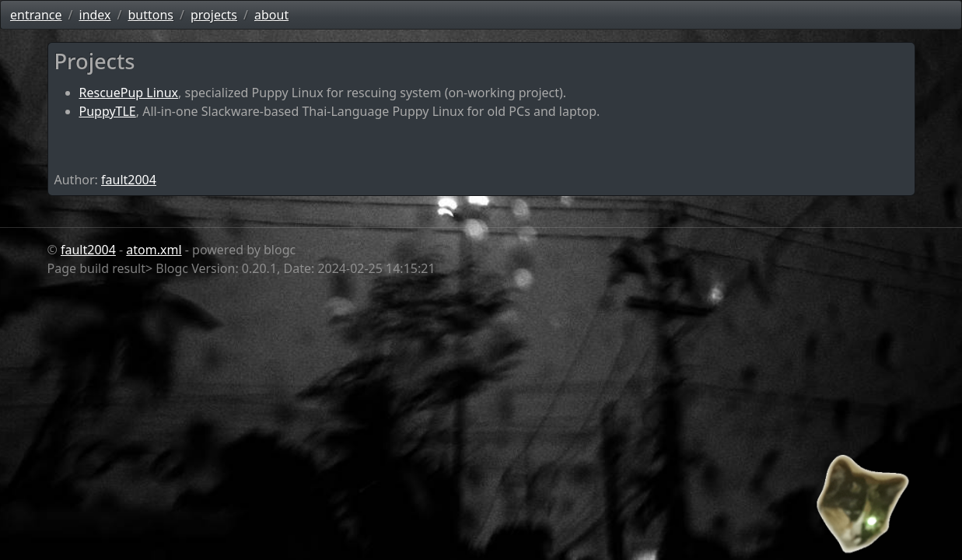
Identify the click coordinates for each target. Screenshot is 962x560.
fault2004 (129, 180)
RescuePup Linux (129, 93)
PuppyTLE (108, 111)
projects (214, 15)
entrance (36, 15)
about (271, 15)
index (95, 15)
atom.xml (154, 250)
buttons (150, 15)
